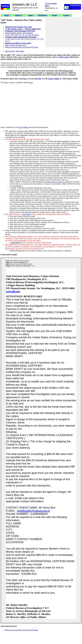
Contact (66, 15)
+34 (29, 35)
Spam (30, 15)
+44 (33, 35)
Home (7, 15)
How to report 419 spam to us (16, 45)
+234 (16, 35)
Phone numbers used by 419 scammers (19, 33)
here (25, 79)
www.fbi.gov (17, 186)
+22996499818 (15, 243)
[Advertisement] (63, 32)
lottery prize (64, 57)
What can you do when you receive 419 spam (21, 47)
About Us (19, 15)
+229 (12, 35)
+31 (23, 35)
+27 (20, 35)
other (36, 35)
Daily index (20, 51)
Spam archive (10, 51)
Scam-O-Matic (54, 79)
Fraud (54, 15)
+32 (26, 35)
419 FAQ (38, 79)
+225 (7, 35)
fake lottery (27, 214)
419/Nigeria (42, 15)
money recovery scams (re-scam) (58, 182)
